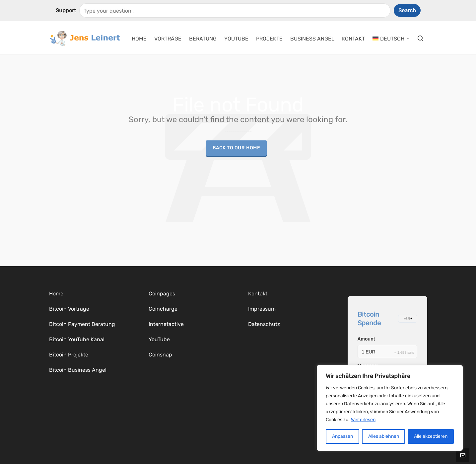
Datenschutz (264, 324)
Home (56, 294)
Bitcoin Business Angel (78, 370)
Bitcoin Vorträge (69, 309)
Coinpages (162, 294)
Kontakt (258, 294)
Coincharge (163, 309)
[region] (390, 408)
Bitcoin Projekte (69, 355)
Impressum (262, 309)
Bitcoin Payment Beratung (82, 324)
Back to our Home (236, 148)
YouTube (159, 339)
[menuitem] (391, 38)
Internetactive (166, 324)
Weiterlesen (363, 420)
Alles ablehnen (384, 436)
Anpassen (342, 436)
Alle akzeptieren (431, 436)
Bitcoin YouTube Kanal (77, 339)
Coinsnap (160, 355)
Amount (366, 339)
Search (407, 10)
